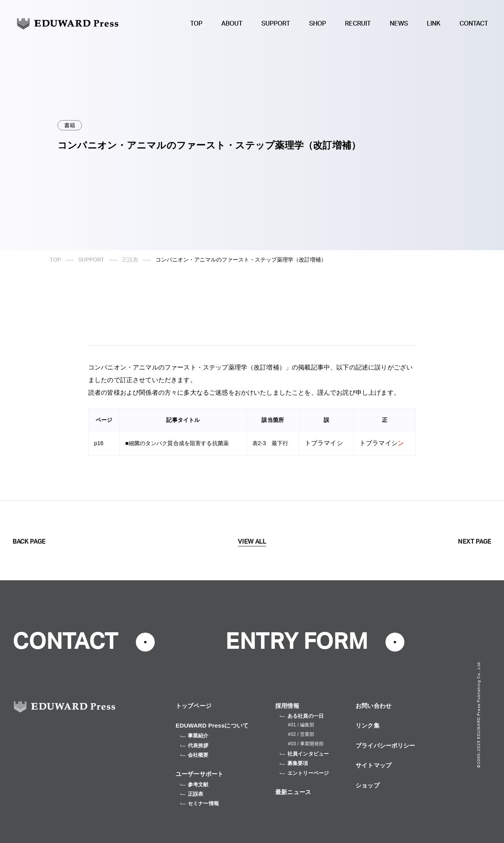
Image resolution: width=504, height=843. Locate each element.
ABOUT (232, 24)
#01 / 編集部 (301, 725)
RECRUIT (358, 24)
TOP (196, 24)
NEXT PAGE (475, 542)
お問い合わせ (373, 706)
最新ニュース (293, 792)
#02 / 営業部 (301, 734)
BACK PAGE (29, 542)
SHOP (318, 24)
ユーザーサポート (199, 774)
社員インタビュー (304, 754)
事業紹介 (195, 736)
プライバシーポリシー (385, 746)
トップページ (194, 706)
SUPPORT (276, 24)
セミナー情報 (200, 803)
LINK (434, 24)
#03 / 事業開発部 (306, 744)
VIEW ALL (252, 542)
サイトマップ (373, 765)
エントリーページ (304, 773)
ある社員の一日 (302, 716)
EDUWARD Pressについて (212, 725)
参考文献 (195, 785)
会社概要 (195, 755)
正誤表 (130, 260)
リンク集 (368, 725)
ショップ (368, 785)
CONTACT (474, 24)
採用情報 (287, 706)
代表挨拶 (195, 746)
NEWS (399, 24)
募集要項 (294, 763)
